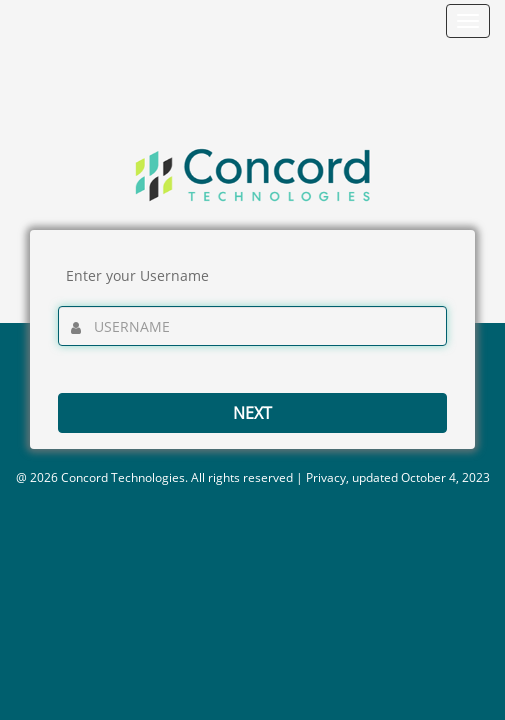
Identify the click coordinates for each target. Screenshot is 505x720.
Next (252, 413)
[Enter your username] (252, 326)
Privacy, (327, 477)
